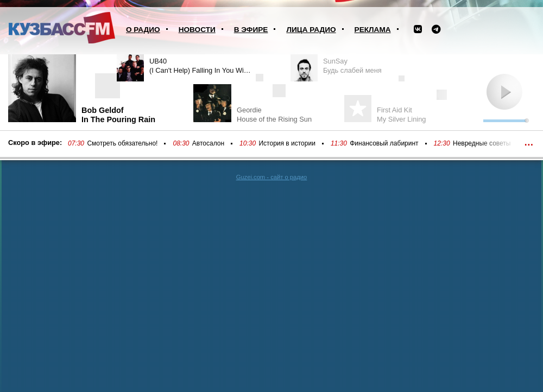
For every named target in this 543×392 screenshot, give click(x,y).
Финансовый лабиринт (384, 143)
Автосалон (208, 143)
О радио (143, 30)
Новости (197, 30)
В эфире (251, 30)
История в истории (287, 143)
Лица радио (311, 30)
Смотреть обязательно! (122, 143)
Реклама (373, 30)
